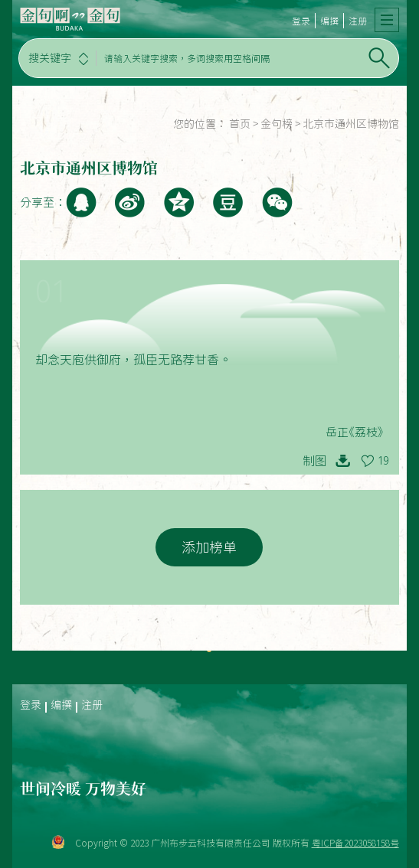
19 (383, 461)
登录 (301, 21)
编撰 (329, 21)
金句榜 (277, 124)
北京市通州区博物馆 (351, 124)
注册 (358, 21)
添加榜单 (209, 547)
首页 (240, 124)
